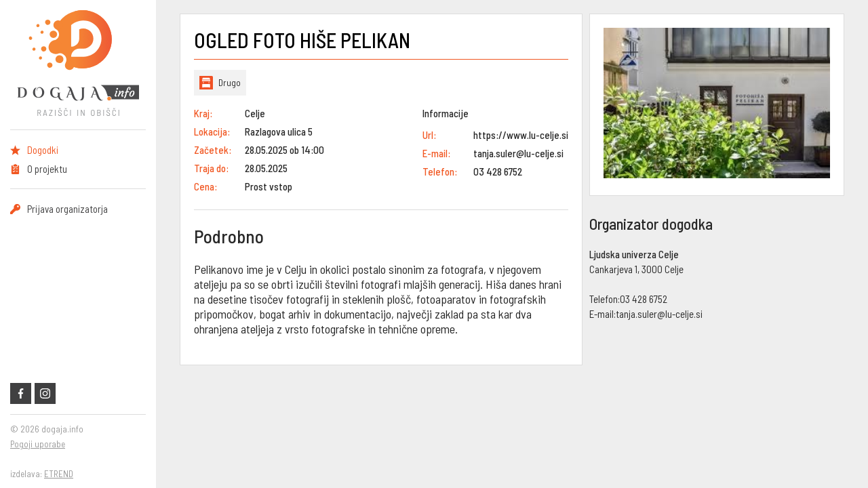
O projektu (47, 169)
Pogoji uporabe (38, 444)
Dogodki (43, 150)
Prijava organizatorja (67, 209)
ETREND (59, 474)
